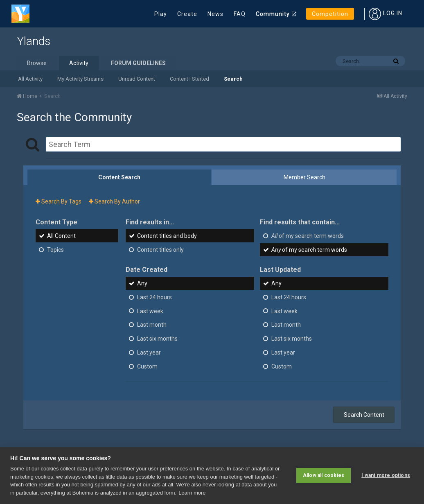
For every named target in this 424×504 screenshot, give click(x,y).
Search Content (364, 415)
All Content (61, 236)
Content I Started (189, 79)
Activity (79, 63)
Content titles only (160, 250)
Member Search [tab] (304, 177)
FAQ (240, 14)
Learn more (192, 493)
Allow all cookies (324, 475)
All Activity (30, 79)
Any (142, 283)
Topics (55, 250)
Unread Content (137, 79)
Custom (147, 366)
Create (187, 14)
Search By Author (114, 201)
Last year (149, 353)
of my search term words (308, 236)
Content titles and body (167, 236)
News (215, 14)
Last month (152, 325)
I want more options (386, 475)
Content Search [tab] (119, 177)
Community (273, 14)
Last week (150, 311)
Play (161, 14)
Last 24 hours (154, 297)
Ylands (34, 41)
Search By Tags (59, 201)
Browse (37, 63)
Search (233, 79)
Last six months (157, 339)
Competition (330, 14)
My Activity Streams (80, 79)
